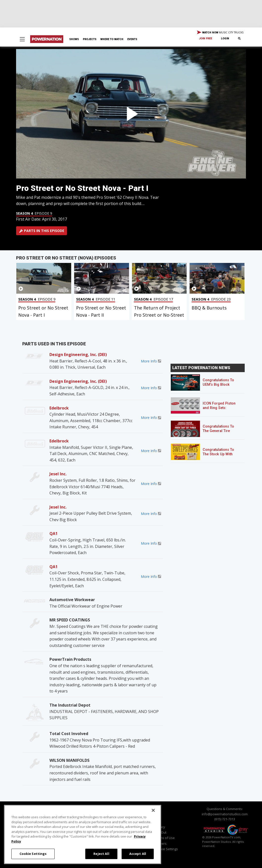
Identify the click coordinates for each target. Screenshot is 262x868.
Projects (90, 39)
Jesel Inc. (58, 474)
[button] (22, 40)
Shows (74, 39)
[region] (83, 834)
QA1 (54, 534)
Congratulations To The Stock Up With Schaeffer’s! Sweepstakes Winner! (220, 456)
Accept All (138, 854)
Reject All (101, 854)
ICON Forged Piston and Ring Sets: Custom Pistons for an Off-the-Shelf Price (221, 410)
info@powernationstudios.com (225, 814)
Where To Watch (112, 39)
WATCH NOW (220, 33)
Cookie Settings (166, 849)
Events (132, 39)
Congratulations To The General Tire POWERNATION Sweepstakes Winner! (220, 433)
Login (225, 38)
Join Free (206, 38)
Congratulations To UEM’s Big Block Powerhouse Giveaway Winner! (218, 387)
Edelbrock (59, 408)
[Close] (153, 810)
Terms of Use (165, 838)
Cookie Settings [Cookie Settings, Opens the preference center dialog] (33, 854)
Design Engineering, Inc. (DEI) (78, 355)
